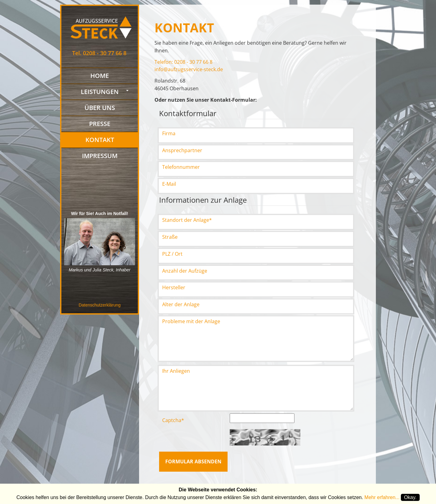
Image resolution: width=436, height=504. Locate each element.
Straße (170, 237)
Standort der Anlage (187, 220)
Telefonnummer (181, 167)
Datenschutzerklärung (100, 305)
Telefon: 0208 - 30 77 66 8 (183, 62)
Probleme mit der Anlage (191, 321)
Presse (100, 124)
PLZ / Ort (172, 254)
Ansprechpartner (182, 150)
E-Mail (169, 184)
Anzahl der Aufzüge (185, 271)
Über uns (100, 108)
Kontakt (100, 138)
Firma (169, 133)
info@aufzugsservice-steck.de (189, 69)
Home (100, 76)
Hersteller (174, 287)
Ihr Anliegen (176, 371)
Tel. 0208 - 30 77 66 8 (99, 53)
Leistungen (100, 92)
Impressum (100, 156)
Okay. (410, 497)
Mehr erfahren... (382, 497)
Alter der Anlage (181, 304)
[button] (129, 91)
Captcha (173, 420)
